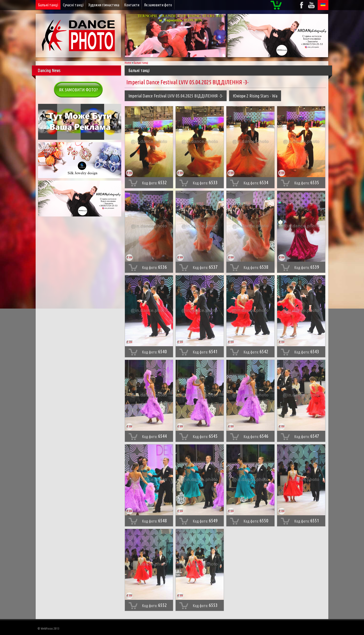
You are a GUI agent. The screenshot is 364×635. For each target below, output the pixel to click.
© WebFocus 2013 (48, 628)
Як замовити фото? (78, 90)
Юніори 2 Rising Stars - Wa (255, 96)
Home (128, 63)
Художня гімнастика (104, 5)
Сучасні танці (73, 5)
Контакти (132, 5)
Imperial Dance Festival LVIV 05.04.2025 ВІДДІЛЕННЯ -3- (176, 96)
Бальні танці (48, 5)
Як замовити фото (158, 5)
